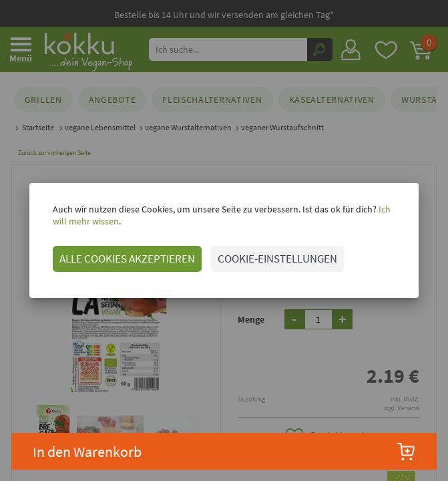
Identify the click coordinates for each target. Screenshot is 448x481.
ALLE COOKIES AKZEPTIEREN (119, 259)
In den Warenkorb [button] (224, 452)
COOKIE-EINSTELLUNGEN (269, 259)
